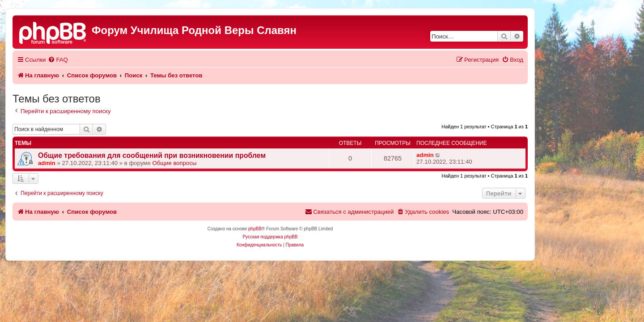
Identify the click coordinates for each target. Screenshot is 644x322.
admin (99, 163)
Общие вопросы (226, 163)
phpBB (307, 229)
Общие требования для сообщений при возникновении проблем (204, 155)
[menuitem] (110, 60)
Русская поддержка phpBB (322, 237)
